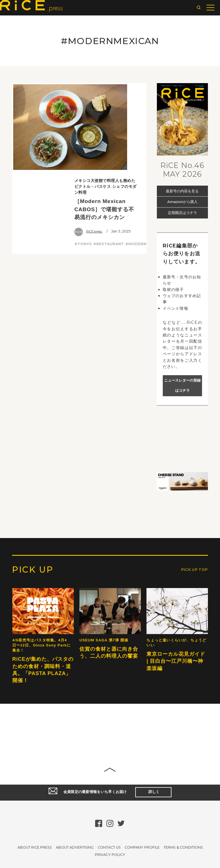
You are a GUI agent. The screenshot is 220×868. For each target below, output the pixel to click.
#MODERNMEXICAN (145, 159)
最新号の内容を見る (182, 191)
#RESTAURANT (108, 159)
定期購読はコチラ (182, 213)
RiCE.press (90, 147)
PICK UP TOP (191, 681)
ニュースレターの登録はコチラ (182, 386)
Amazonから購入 (182, 202)
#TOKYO (83, 159)
